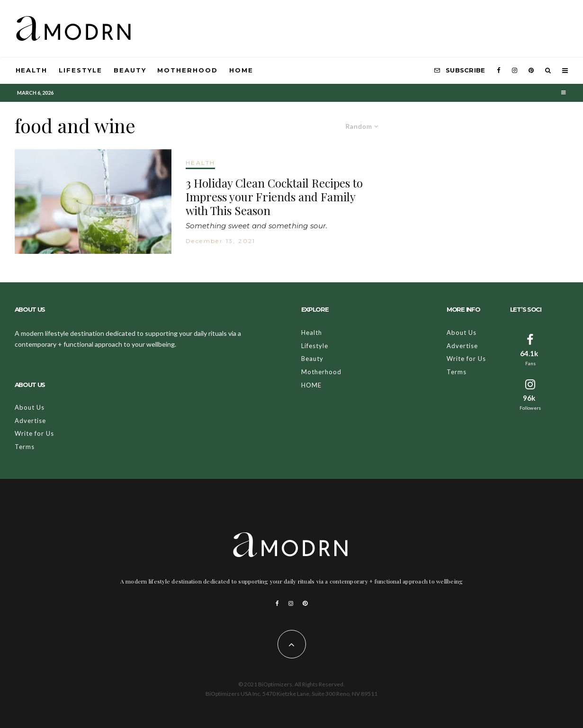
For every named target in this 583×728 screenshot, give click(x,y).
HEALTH (200, 163)
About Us (30, 407)
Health (32, 70)
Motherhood (188, 70)
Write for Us (34, 433)
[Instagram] (515, 71)
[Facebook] (499, 71)
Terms (25, 447)
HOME (241, 70)
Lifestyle (81, 70)
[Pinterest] (531, 71)
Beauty (130, 70)
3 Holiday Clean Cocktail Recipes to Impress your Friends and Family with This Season (274, 197)
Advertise (30, 421)
